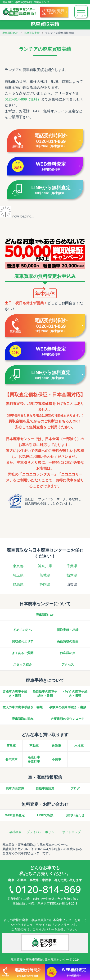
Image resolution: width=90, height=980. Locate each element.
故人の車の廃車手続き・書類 (23, 707)
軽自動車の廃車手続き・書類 (45, 694)
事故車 (11, 746)
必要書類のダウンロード (68, 719)
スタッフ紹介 (22, 665)
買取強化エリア (23, 641)
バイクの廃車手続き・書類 (75, 694)
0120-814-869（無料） (23, 99)
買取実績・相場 (68, 630)
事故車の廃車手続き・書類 (68, 707)
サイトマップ (72, 832)
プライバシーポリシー (42, 832)
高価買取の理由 (68, 641)
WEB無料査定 (15, 815)
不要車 (56, 759)
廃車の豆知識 (15, 788)
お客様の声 (68, 653)
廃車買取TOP (10, 33)
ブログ (75, 788)
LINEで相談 (45, 815)
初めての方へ (22, 630)
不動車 (34, 746)
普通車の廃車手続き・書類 (15, 694)
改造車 (56, 746)
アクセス (68, 665)
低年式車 (11, 759)
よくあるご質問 (23, 653)
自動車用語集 (45, 788)
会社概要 (15, 832)
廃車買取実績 (32, 33)
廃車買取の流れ (23, 719)
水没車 (79, 746)
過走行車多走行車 (34, 759)
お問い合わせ (75, 815)
